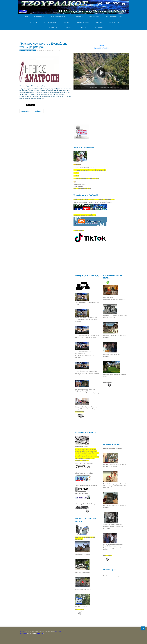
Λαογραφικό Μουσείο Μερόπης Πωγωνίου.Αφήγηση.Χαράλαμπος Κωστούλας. (113, 526)
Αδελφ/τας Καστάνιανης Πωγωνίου (86, 486)
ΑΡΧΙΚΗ (28, 17)
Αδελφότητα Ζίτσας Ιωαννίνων (84, 463)
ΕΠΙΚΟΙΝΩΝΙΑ (98, 27)
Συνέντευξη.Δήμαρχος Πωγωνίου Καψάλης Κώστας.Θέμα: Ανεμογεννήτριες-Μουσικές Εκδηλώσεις (87, 391)
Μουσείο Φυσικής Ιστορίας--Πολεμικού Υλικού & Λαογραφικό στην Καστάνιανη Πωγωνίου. (115, 486)
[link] (90, 170)
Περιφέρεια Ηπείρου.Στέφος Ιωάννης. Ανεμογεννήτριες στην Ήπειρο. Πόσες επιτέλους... (86, 320)
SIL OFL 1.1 (40, 633)
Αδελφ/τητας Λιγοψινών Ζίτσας (84, 473)
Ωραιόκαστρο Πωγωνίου (83, 554)
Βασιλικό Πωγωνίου (81, 607)
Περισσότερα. (108, 382)
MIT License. (59, 631)
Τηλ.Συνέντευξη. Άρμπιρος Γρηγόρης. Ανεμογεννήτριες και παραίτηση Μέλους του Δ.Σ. (87, 373)
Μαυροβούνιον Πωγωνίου (83, 589)
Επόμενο (38, 111)
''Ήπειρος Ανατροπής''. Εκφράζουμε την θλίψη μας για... (43, 45)
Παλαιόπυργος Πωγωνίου (83, 572)
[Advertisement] (54, 34)
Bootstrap (22, 631)
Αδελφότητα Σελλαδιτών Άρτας (85, 504)
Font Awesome (23, 633)
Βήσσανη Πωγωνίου (82, 493)
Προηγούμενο (26, 111)
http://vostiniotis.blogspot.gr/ (112, 576)
